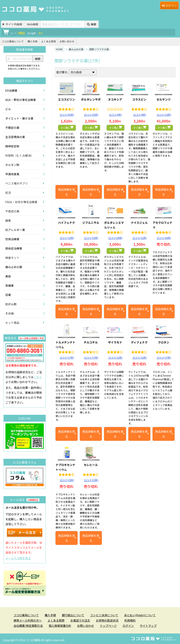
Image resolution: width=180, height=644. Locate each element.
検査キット (12, 258)
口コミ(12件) (67, 238)
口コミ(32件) (91, 115)
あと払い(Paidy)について (140, 615)
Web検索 (31, 24)
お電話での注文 (80, 620)
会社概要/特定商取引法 (28, 626)
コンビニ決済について (104, 615)
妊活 (8, 193)
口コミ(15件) (91, 238)
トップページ (108, 626)
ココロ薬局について (13, 41)
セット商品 (12, 323)
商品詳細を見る (66, 192)
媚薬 (8, 220)
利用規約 (130, 620)
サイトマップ (148, 626)
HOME (59, 49)
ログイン (169, 5)
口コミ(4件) (140, 115)
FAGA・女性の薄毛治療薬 (21, 202)
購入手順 (33, 41)
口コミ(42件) (67, 115)
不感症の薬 (12, 211)
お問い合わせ (67, 41)
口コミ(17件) (67, 358)
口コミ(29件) (115, 238)
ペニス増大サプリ (17, 183)
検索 (92, 24)
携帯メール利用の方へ (28, 620)
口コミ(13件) (164, 115)
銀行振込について (73, 615)
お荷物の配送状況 (107, 620)
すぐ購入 (65, 128)
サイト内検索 (12, 24)
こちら (38, 377)
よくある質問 (49, 41)
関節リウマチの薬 (99, 49)
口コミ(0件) (115, 115)
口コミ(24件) (164, 238)
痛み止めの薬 (76, 49)
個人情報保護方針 (60, 626)
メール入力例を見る (18, 558)
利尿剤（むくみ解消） (19, 155)
